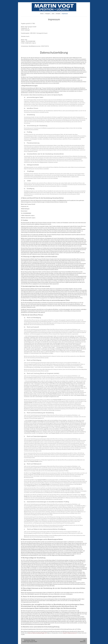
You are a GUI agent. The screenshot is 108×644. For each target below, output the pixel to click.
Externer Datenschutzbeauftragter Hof (37, 633)
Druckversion (27, 640)
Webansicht (83, 642)
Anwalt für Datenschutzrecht (70, 633)
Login (84, 640)
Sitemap (33, 640)
